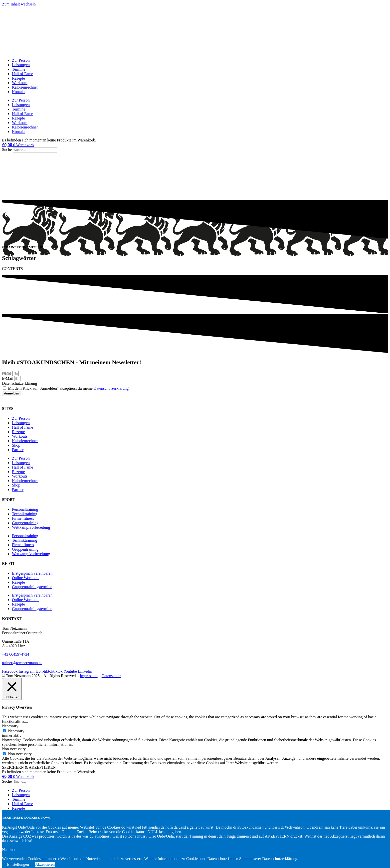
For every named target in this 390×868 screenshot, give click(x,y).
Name (7, 373)
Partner (18, 450)
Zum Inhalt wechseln (19, 4)
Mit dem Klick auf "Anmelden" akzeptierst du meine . (69, 388)
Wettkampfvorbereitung (31, 527)
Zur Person (21, 60)
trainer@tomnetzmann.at (22, 663)
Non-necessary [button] (14, 749)
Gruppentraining (25, 523)
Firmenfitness (23, 518)
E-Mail (8, 378)
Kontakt (18, 92)
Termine (19, 69)
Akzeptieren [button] (45, 864)
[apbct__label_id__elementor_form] (34, 399)
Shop (16, 445)
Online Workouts (26, 578)
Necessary (16, 731)
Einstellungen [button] (18, 864)
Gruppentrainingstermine (32, 587)
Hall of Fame (22, 74)
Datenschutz (111, 676)
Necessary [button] (10, 726)
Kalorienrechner (25, 87)
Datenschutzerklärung (19, 383)
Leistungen (21, 65)
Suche (7, 150)
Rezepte (18, 78)
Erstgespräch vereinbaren (32, 573)
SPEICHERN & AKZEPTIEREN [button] (29, 767)
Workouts (20, 83)
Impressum (89, 676)
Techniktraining (25, 514)
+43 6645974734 (16, 654)
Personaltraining (25, 509)
